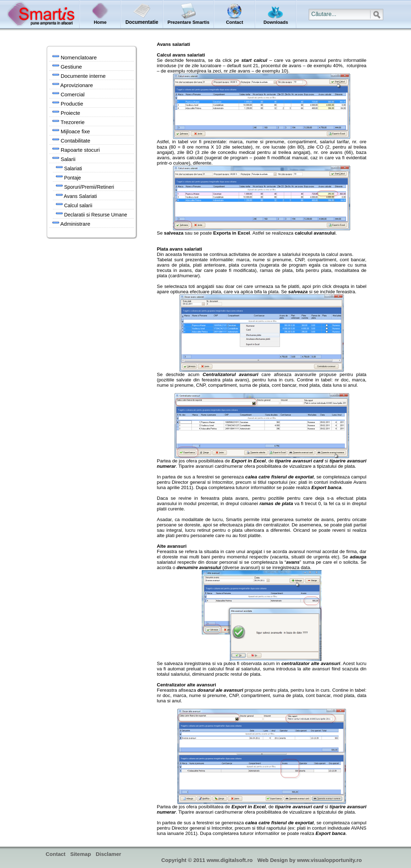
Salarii (64, 159)
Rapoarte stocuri (76, 149)
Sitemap (81, 854)
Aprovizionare (73, 85)
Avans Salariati (76, 195)
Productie (68, 103)
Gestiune (67, 66)
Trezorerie (69, 122)
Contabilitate (71, 140)
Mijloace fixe (71, 131)
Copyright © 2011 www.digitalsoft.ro (207, 860)
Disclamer (108, 854)
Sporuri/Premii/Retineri (85, 186)
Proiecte (66, 112)
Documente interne (79, 75)
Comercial (69, 94)
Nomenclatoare (75, 57)
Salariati (69, 168)
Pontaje (68, 177)
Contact (56, 854)
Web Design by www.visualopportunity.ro (310, 860)
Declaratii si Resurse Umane (91, 214)
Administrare (71, 223)
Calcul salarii (74, 205)
